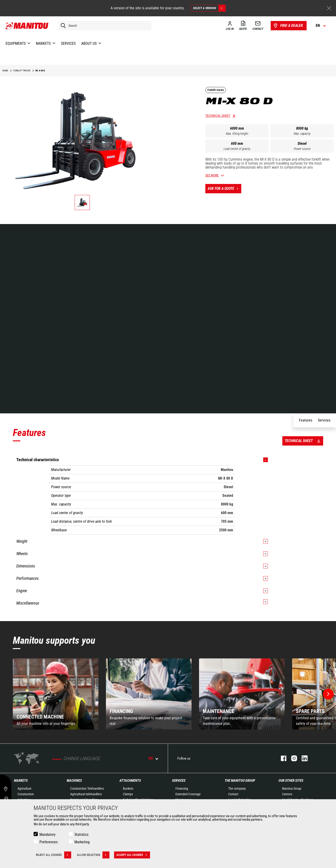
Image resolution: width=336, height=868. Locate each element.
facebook (281, 758)
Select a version (209, 8)
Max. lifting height (237, 134)
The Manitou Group (240, 781)
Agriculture (24, 788)
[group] (56, 694)
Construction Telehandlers (87, 788)
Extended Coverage (188, 794)
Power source (302, 149)
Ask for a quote (224, 189)
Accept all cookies (133, 855)
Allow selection (93, 855)
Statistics (81, 835)
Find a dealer (288, 26)
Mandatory (47, 835)
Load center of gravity (237, 149)
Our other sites (291, 781)
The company (237, 788)
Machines (74, 781)
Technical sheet (218, 116)
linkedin (302, 758)
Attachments (130, 781)
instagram (292, 758)
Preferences (49, 842)
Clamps (128, 794)
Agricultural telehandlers (86, 794)
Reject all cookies (54, 855)
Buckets (128, 788)
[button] (328, 694)
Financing (182, 788)
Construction (26, 794)
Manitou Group (292, 788)
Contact (233, 794)
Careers (287, 794)
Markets (21, 781)
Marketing (82, 842)
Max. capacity (302, 134)
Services (179, 781)
